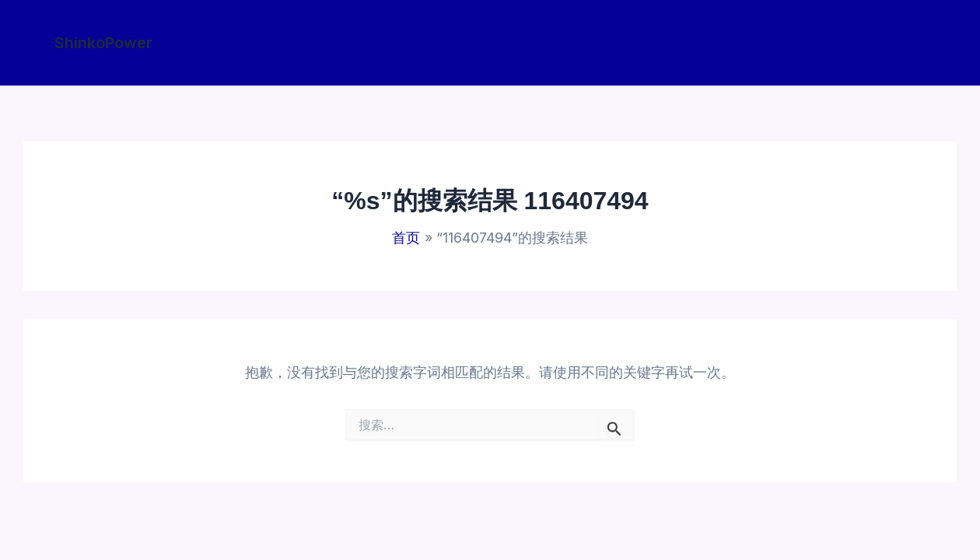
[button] (103, 43)
